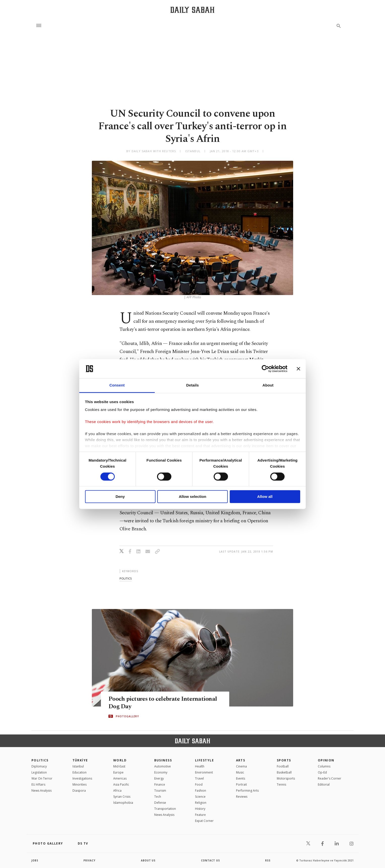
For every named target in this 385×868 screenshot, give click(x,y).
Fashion (201, 791)
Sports (284, 760)
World (120, 760)
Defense (160, 803)
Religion (201, 803)
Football (283, 766)
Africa (117, 791)
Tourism (160, 791)
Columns (324, 766)
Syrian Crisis (122, 797)
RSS (268, 860)
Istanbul (78, 766)
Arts (241, 760)
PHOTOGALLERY (127, 716)
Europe (118, 772)
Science (200, 797)
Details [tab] (192, 385)
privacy (90, 860)
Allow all (265, 497)
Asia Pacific (121, 784)
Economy (161, 772)
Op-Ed (322, 772)
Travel (199, 778)
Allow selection (192, 497)
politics (126, 578)
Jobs (35, 860)
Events (241, 778)
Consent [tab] (117, 385)
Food (199, 784)
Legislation (39, 772)
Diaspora (79, 791)
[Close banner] (298, 369)
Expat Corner (204, 821)
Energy (159, 778)
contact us (211, 860)
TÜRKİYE (80, 760)
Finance (160, 784)
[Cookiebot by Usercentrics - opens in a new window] (265, 369)
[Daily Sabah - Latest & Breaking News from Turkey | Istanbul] (192, 10)
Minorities (80, 784)
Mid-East (119, 766)
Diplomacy (39, 766)
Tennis (281, 784)
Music (240, 772)
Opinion (326, 760)
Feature (200, 815)
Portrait (241, 784)
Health (200, 766)
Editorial (324, 784)
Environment (204, 772)
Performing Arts (247, 791)
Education (80, 772)
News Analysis (42, 791)
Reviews (242, 797)
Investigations (82, 778)
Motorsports (286, 778)
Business (163, 760)
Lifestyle (204, 760)
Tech (158, 797)
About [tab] (268, 385)
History (200, 809)
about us (148, 860)
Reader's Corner (330, 778)
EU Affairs (38, 784)
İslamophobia (123, 803)
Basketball (284, 772)
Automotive (163, 766)
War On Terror (42, 778)
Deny (120, 497)
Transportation (165, 809)
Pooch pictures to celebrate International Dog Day (164, 702)
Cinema (241, 766)
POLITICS (40, 760)
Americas (120, 778)
